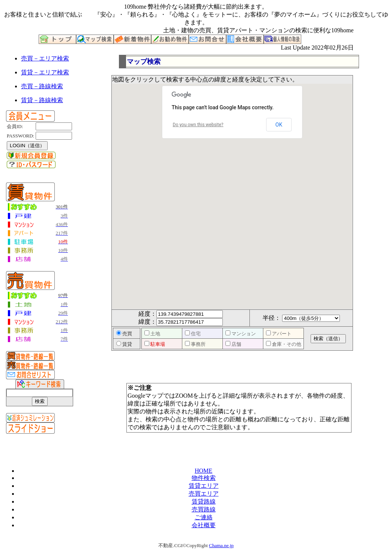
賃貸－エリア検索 (45, 72)
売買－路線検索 (42, 86)
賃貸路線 (204, 501)
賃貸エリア (204, 486)
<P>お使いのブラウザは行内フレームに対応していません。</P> (239, 229)
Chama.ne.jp (221, 545)
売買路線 (204, 509)
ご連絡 (204, 517)
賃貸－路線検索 (42, 100)
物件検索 (204, 478)
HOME (204, 471)
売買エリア (204, 494)
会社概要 (204, 525)
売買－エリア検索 (45, 58)
